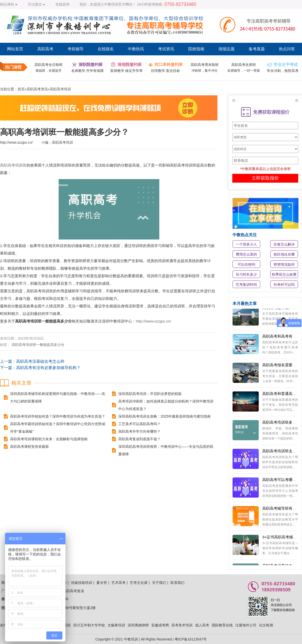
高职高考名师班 (244, 65)
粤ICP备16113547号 (191, 639)
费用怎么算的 (246, 254)
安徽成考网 (160, 625)
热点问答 (287, 49)
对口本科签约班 (169, 65)
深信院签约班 (130, 65)
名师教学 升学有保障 (88, 71)
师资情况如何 (284, 264)
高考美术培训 (182, 625)
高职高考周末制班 (205, 65)
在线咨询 (62, 4)
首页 (21, 89)
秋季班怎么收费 (284, 274)
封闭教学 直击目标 (166, 71)
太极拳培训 (116, 625)
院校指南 (196, 49)
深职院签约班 (91, 65)
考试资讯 (166, 49)
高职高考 (45, 49)
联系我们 (177, 583)
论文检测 (266, 625)
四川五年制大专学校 (89, 625)
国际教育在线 (222, 625)
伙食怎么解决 (284, 244)
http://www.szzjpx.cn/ (153, 321)
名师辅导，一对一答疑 (244, 71)
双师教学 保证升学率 (127, 71)
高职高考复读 (73, 591)
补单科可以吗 (284, 285)
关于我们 (159, 583)
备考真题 (257, 49)
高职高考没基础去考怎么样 (40, 361)
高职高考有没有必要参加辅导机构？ (48, 368)
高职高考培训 (60, 89)
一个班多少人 (246, 244)
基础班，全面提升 (49, 71)
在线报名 (106, 49)
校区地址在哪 (284, 254)
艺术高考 (119, 583)
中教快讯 (136, 49)
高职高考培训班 (13, 165)
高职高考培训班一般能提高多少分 (38, 345)
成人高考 (202, 625)
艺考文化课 (139, 583)
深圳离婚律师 (138, 625)
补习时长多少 (246, 274)
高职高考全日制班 (49, 65)
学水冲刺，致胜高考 (283, 71)
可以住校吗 (246, 264)
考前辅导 (75, 49)
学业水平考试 (286, 65)
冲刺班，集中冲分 (205, 71)
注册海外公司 (246, 625)
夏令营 (102, 583)
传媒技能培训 (82, 583)
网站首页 (15, 49)
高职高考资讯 (37, 89)
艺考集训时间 (246, 285)
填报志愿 (226, 49)
